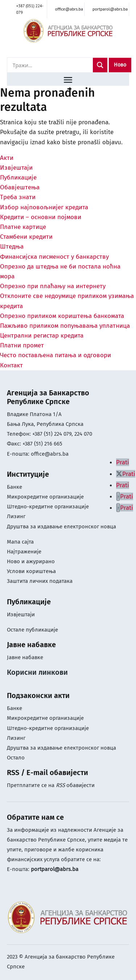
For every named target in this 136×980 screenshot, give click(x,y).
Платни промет (22, 345)
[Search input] (52, 65)
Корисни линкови (37, 672)
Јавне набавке (25, 657)
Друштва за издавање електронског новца (61, 527)
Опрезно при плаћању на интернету (53, 286)
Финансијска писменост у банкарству (54, 257)
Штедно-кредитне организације (48, 507)
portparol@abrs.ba (55, 869)
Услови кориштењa (31, 571)
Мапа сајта (20, 542)
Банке (15, 487)
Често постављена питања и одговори (55, 355)
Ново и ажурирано (31, 561)
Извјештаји (16, 168)
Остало (16, 758)
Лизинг (17, 516)
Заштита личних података (40, 581)
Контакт (11, 365)
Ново (120, 65)
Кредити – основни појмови (41, 217)
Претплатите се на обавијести (51, 785)
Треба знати (18, 197)
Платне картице (23, 227)
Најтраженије (24, 552)
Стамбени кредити (26, 237)
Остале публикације (32, 630)
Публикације (18, 178)
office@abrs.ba (50, 454)
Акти (7, 158)
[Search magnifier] (100, 65)
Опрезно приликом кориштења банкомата (62, 316)
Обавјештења (20, 187)
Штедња (12, 247)
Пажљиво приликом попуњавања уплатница (65, 326)
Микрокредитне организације (45, 497)
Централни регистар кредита (42, 336)
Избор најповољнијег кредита (44, 207)
